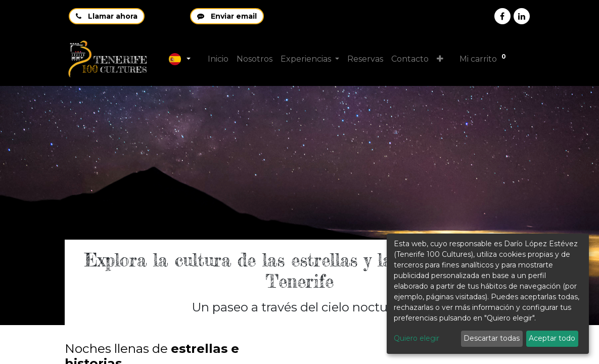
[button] (441, 59)
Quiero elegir (417, 338)
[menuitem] (218, 59)
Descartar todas (492, 338)
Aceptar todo (552, 338)
